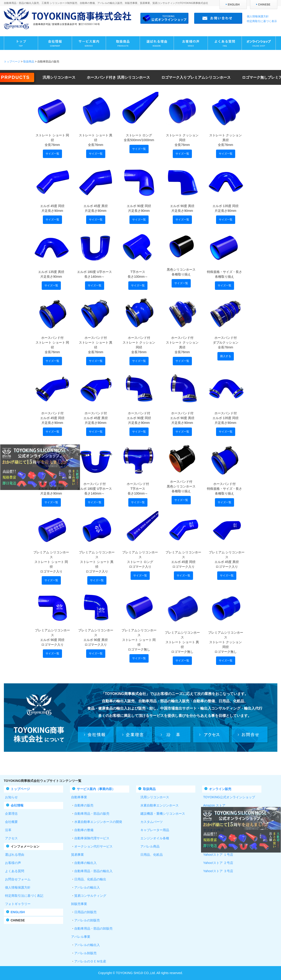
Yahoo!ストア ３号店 (218, 871)
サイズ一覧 (52, 154)
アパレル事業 (81, 937)
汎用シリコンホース (59, 77)
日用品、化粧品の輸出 (90, 879)
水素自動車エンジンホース (158, 805)
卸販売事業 (79, 904)
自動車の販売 (84, 805)
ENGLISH (18, 912)
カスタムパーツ (150, 822)
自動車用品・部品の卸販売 (93, 928)
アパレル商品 (148, 846)
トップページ (12, 62)
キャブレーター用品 (153, 830)
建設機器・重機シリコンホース (161, 814)
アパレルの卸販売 (87, 920)
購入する (226, 356)
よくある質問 (15, 871)
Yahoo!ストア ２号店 (218, 863)
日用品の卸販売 (85, 912)
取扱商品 (29, 62)
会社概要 (11, 822)
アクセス (11, 838)
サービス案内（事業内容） (96, 789)
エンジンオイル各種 (153, 838)
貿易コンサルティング (90, 896)
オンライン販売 (220, 789)
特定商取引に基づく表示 (262, 21)
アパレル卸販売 (85, 953)
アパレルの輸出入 (87, 887)
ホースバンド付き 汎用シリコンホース (118, 77)
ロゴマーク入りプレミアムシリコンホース (196, 77)
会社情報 (17, 805)
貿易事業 (77, 855)
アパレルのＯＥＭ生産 (90, 961)
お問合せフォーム (18, 879)
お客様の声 (13, 863)
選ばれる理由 (15, 855)
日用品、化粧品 (150, 855)
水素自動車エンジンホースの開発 (98, 822)
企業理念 (11, 814)
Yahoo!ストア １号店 (218, 855)
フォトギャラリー (18, 904)
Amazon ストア (214, 805)
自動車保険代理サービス (92, 838)
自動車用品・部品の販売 (92, 814)
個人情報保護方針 (258, 16)
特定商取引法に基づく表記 (24, 896)
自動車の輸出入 (85, 863)
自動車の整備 (84, 830)
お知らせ (11, 797)
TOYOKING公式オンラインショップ (229, 797)
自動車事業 (79, 797)
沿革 (8, 830)
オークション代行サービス (93, 846)
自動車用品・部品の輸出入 (93, 871)
